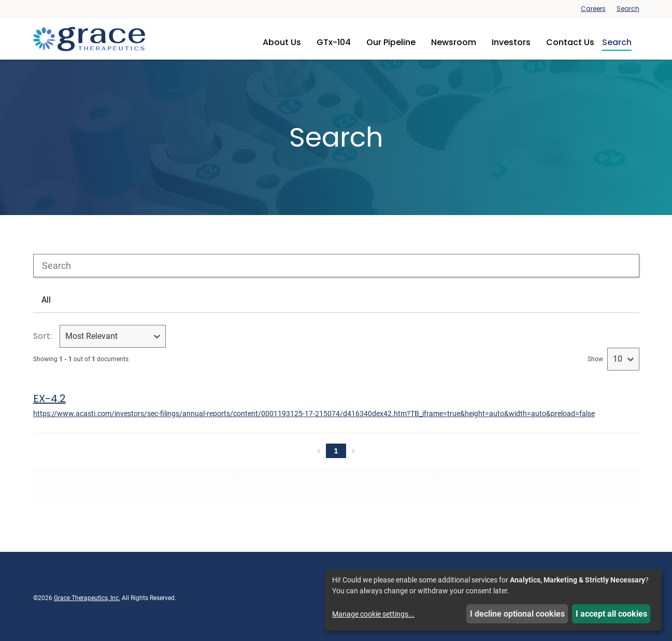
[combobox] (336, 266)
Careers (593, 9)
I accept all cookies (611, 614)
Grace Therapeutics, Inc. (87, 598)
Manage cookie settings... (373, 614)
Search (628, 9)
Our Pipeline (391, 42)
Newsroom (454, 42)
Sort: (42, 336)
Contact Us (570, 42)
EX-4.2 (49, 398)
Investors (511, 42)
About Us (282, 42)
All (46, 300)
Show (595, 359)
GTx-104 (334, 42)
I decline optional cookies (517, 614)
